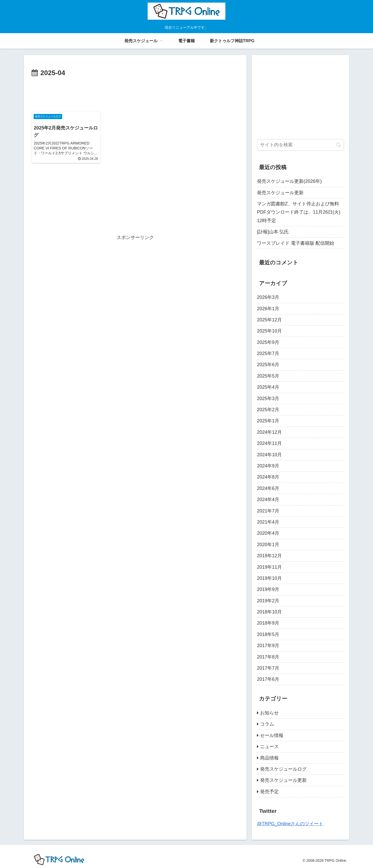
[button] (339, 145)
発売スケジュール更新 (280, 193)
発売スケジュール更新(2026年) (289, 181)
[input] (300, 145)
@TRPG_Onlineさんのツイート (290, 824)
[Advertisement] (135, 93)
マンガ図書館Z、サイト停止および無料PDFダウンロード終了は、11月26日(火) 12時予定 (299, 212)
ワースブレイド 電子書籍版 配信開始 (296, 243)
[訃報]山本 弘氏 (273, 232)
